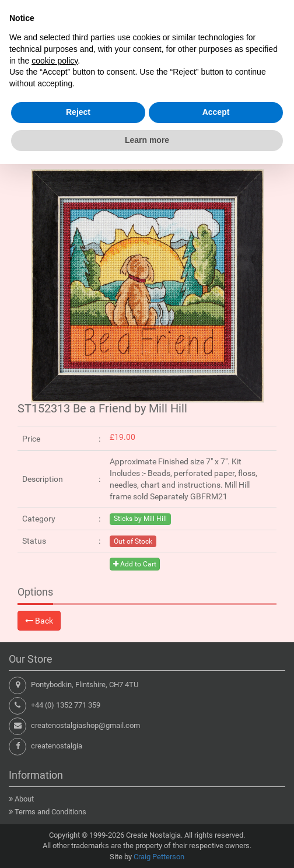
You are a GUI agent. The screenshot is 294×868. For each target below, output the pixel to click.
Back (39, 621)
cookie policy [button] (55, 765)
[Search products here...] (136, 80)
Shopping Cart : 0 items (228, 108)
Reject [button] (78, 817)
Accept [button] (216, 817)
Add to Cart (135, 564)
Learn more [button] (147, 844)
